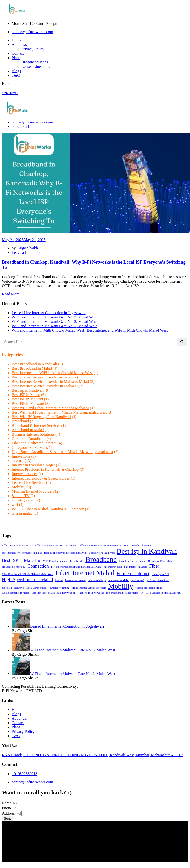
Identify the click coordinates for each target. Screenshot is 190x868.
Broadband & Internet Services (36, 425)
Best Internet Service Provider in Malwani (45, 386)
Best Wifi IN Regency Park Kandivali (41, 417)
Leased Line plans (36, 66)
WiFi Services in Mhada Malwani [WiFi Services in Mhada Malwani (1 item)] (163, 593)
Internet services (25, 474)
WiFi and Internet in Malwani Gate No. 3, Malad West (54, 317)
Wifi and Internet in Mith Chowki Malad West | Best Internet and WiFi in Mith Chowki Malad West (90, 330)
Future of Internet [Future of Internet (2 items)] (133, 574)
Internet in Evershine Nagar (33, 465)
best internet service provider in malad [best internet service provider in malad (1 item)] (22, 553)
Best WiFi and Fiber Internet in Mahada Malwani (50, 408)
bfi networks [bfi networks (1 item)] (77, 561)
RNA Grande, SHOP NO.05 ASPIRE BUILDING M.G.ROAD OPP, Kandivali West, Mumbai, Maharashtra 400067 (93, 755)
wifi (15, 505)
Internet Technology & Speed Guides (41, 478)
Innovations (21, 456)
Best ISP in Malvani (27, 399)
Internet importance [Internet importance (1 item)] (75, 580)
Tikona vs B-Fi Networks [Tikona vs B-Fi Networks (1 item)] (90, 593)
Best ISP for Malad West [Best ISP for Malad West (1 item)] (102, 553)
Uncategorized (23, 500)
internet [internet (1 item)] (59, 580)
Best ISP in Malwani (28, 403)
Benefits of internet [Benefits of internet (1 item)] (141, 546)
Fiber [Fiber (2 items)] (154, 566)
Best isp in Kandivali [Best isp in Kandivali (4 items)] (147, 551)
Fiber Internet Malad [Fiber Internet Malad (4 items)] (85, 573)
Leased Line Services (28, 483)
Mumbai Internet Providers (33, 491)
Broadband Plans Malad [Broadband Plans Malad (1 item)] (161, 561)
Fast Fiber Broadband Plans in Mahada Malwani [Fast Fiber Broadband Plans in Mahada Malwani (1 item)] (76, 567)
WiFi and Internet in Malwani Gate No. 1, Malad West (54, 326)
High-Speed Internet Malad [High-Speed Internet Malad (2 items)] (27, 579)
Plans (16, 58)
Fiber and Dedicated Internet (34, 443)
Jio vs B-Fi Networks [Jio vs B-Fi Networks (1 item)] (13, 588)
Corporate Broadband (29, 439)
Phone (7, 808)
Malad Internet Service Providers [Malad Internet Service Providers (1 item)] (89, 588)
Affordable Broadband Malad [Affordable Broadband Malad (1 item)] (17, 546)
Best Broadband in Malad (32, 368)
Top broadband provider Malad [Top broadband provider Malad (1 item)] (122, 593)
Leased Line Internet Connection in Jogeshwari (49, 313)
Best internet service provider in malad (42, 377)
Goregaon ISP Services (30, 447)
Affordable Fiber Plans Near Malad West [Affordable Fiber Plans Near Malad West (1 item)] (56, 546)
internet (18, 461)
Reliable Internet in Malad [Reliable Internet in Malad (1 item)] (16, 593)
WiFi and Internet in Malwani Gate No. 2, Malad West (54, 322)
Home (16, 40)
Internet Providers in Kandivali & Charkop (45, 469)
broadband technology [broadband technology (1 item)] (14, 567)
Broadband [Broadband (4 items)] (101, 559)
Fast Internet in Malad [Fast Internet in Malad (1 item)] (136, 567)
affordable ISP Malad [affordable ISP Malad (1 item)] (91, 546)
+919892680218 (25, 774)
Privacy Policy (33, 49)
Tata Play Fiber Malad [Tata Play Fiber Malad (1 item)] (43, 593)
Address (9, 813)
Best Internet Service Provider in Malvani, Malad (50, 382)
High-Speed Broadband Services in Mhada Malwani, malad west (62, 452)
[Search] (182, 342)
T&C (16, 75)
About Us (19, 45)
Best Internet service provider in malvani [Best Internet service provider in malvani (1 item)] (65, 553)
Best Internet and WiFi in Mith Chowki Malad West (52, 373)
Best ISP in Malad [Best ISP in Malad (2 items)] (19, 560)
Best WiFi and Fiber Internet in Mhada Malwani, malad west (59, 412)
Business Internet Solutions (33, 434)
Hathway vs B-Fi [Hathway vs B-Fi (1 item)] (161, 574)
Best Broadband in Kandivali (34, 364)
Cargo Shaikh (27, 248)
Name (7, 803)
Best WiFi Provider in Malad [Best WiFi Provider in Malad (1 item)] (53, 561)
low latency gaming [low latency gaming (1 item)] (59, 588)
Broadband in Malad (28, 430)
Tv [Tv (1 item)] (142, 593)
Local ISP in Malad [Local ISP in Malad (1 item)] (37, 588)
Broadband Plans (35, 62)
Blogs (16, 71)
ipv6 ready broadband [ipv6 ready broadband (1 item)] (158, 580)
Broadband (20, 421)
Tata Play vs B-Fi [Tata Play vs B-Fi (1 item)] (66, 593)
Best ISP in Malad (26, 395)
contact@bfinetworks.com (32, 32)
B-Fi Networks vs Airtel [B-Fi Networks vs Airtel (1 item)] (117, 546)
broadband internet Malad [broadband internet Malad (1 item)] (133, 561)
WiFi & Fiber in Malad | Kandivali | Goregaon (48, 509)
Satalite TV (21, 496)
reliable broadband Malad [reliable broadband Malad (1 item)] (149, 588)
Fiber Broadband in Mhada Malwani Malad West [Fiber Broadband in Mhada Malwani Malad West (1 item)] (27, 574)
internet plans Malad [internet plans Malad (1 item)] (118, 580)
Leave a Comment (26, 252)
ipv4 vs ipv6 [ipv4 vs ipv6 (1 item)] (138, 580)
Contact (18, 53)
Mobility (19, 487)
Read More (11, 294)
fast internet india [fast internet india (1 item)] (113, 567)
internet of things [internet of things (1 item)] (97, 580)
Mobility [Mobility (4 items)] (121, 586)
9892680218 (10, 93)
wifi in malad (22, 513)
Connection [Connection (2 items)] (38, 566)
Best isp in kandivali (28, 390)
